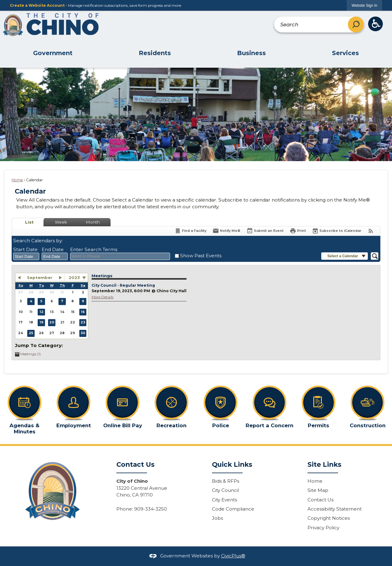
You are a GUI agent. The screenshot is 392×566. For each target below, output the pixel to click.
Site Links (324, 464)
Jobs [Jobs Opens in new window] (217, 518)
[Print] (298, 231)
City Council (225, 490)
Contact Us (320, 500)
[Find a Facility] (190, 231)
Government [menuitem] (53, 53)
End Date (53, 249)
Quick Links (232, 464)
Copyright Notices (329, 518)
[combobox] (26, 256)
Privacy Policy (323, 528)
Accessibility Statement (335, 509)
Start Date (25, 249)
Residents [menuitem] (155, 53)
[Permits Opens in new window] (318, 406)
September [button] (40, 277)
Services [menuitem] (345, 53)
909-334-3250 (151, 509)
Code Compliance (233, 509)
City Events (224, 500)
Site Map (318, 490)
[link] (364, 5)
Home (17, 180)
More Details (102, 297)
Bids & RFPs (226, 481)
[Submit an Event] (265, 231)
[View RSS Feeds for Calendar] (371, 231)
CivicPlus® (233, 556)
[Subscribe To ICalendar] (337, 231)
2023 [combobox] (74, 277)
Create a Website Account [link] (37, 5)
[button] (356, 25)
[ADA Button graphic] (376, 24)
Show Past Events (201, 256)
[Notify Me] (226, 231)
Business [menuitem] (251, 53)
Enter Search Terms (94, 249)
